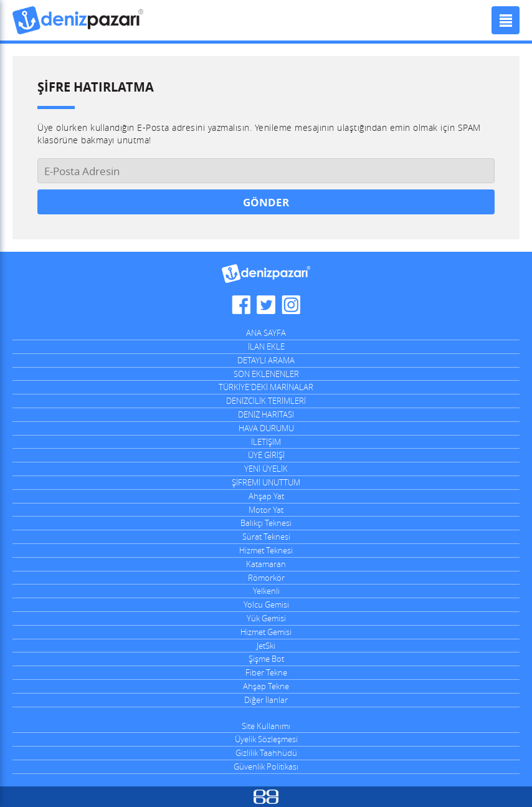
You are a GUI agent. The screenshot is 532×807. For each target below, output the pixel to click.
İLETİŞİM (266, 442)
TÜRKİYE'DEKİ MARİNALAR (266, 387)
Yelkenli (266, 591)
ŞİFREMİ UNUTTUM (266, 482)
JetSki (266, 646)
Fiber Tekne (266, 672)
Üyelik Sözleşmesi (266, 739)
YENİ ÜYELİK (266, 469)
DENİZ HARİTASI (266, 414)
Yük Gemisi (266, 618)
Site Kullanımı (266, 726)
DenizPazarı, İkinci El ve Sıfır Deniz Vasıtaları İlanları (78, 20)
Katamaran (266, 564)
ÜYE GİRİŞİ (266, 455)
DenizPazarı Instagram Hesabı (291, 305)
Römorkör (266, 578)
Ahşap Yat (266, 496)
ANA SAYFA (266, 333)
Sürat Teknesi (266, 537)
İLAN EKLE (266, 346)
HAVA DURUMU (266, 428)
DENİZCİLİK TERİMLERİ (266, 401)
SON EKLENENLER (266, 374)
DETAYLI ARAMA (266, 360)
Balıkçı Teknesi (266, 523)
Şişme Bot (266, 659)
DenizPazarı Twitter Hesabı (266, 305)
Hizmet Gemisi (266, 632)
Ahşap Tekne (266, 686)
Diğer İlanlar (266, 700)
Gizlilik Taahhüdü (266, 753)
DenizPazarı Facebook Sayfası (241, 305)
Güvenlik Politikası (266, 766)
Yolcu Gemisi (266, 604)
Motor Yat (266, 510)
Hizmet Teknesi (266, 550)
